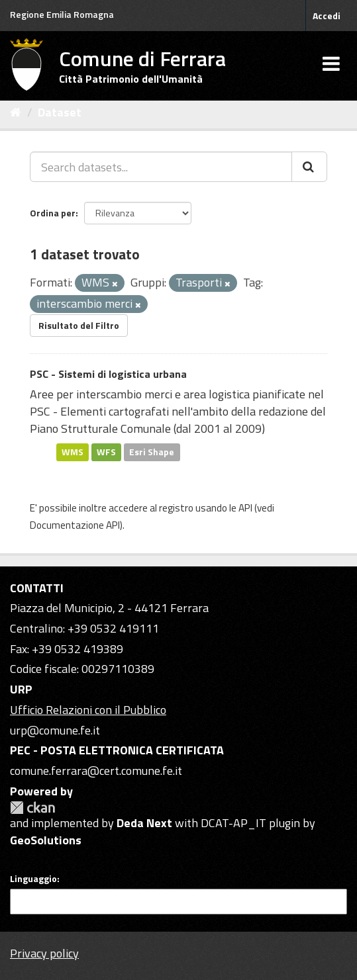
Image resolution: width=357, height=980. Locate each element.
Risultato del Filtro (79, 325)
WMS (73, 452)
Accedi (327, 16)
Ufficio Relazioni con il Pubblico (88, 710)
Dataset (60, 112)
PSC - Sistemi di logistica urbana (108, 374)
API (245, 508)
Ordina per (53, 213)
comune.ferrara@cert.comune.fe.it (96, 771)
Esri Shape (152, 452)
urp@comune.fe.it (55, 730)
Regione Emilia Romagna (62, 14)
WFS (106, 452)
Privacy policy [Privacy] (44, 953)
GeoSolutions (46, 840)
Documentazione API (75, 525)
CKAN (32, 808)
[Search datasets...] (161, 167)
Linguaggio (33, 879)
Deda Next (144, 823)
